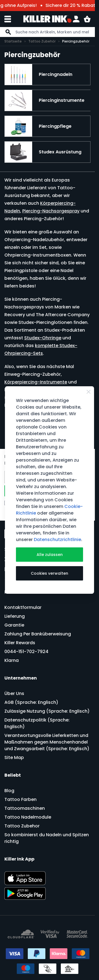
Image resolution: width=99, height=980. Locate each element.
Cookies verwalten (50, 573)
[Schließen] (89, 392)
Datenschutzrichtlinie (57, 540)
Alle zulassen (50, 555)
